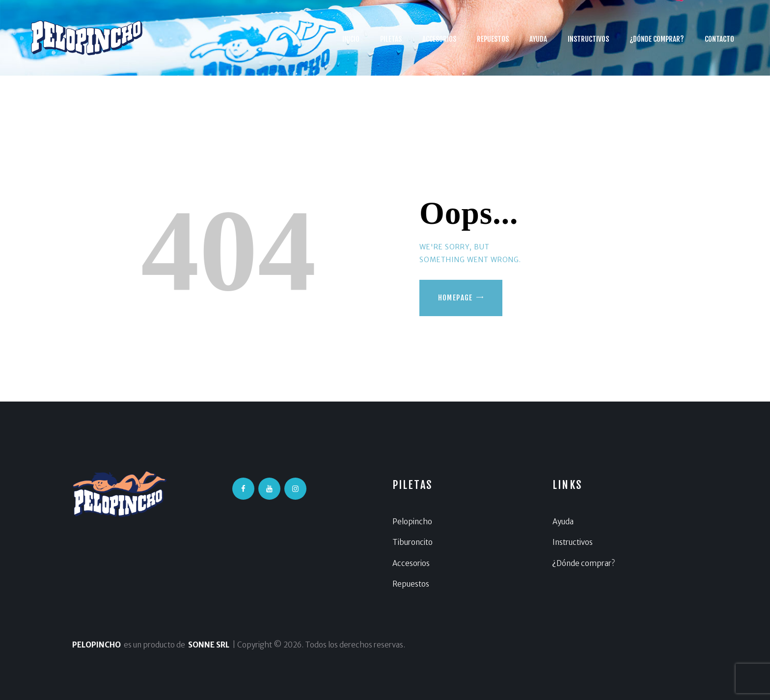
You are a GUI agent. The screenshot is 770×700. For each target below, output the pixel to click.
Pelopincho (412, 522)
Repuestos (411, 584)
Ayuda (563, 522)
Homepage (455, 298)
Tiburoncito (412, 542)
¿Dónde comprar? (584, 563)
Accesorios (411, 563)
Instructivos (573, 542)
